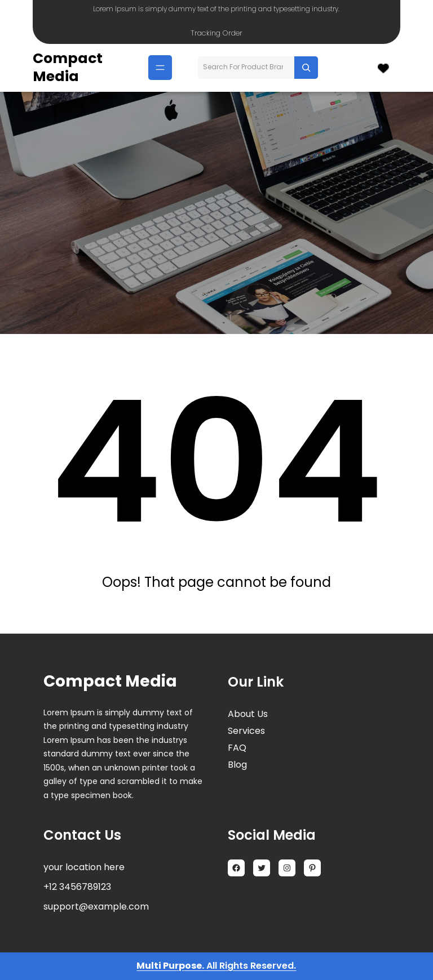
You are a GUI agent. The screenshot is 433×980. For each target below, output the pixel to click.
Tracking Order (216, 33)
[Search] (306, 68)
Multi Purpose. (170, 966)
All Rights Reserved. (250, 966)
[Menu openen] (160, 68)
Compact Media (68, 68)
